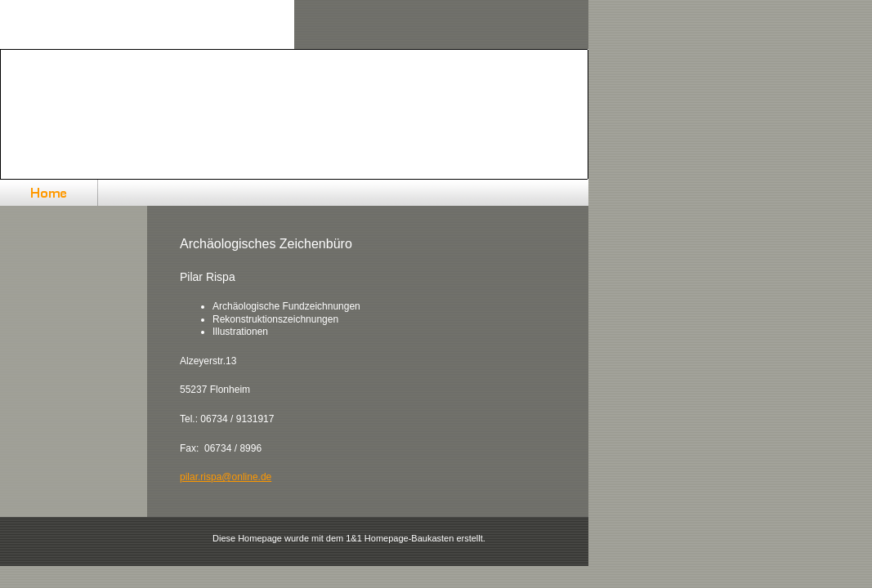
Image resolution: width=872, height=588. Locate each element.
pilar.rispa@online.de (226, 477)
